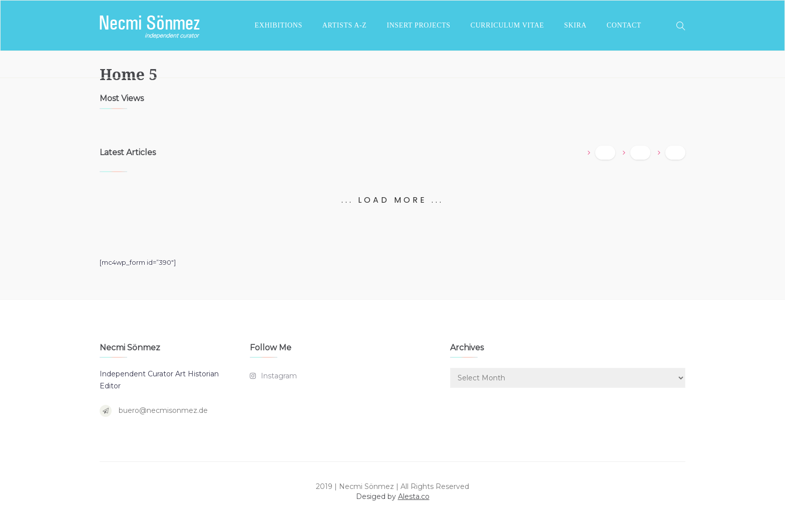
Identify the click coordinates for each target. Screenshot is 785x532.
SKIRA (575, 25)
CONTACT (624, 25)
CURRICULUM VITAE (507, 25)
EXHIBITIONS (279, 25)
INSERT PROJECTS (418, 25)
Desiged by (393, 496)
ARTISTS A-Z (345, 25)
